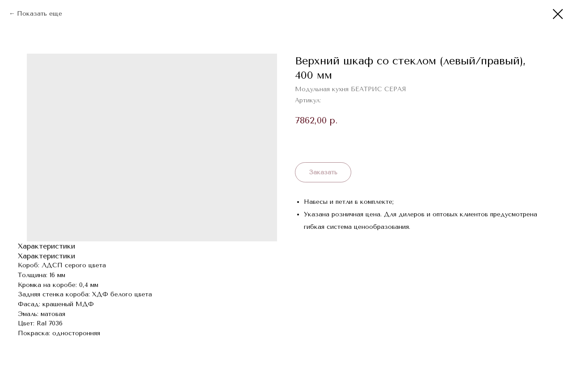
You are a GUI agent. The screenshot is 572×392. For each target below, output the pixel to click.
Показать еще (40, 14)
